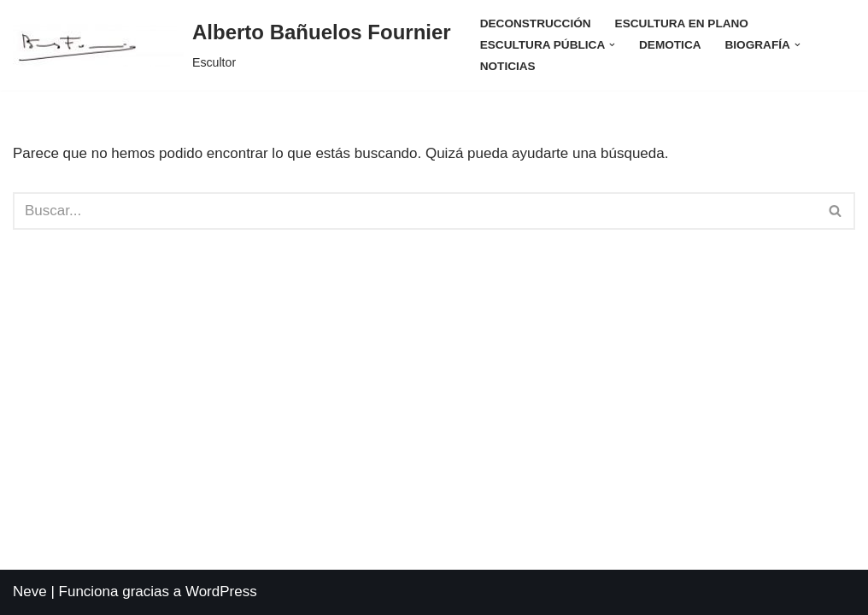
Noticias (508, 66)
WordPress (221, 592)
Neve (30, 592)
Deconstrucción (536, 23)
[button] (612, 45)
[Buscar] (415, 211)
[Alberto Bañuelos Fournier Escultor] (232, 45)
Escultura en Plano (682, 23)
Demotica (670, 45)
